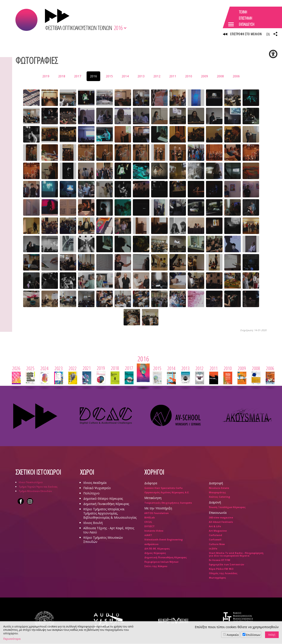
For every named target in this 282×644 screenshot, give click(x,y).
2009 (204, 76)
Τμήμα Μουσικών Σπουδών (35, 491)
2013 (141, 76)
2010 (189, 76)
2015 (109, 76)
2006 (236, 76)
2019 (46, 76)
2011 (173, 76)
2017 (78, 76)
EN (268, 34)
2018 (62, 76)
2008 (220, 76)
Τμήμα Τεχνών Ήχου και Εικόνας (38, 487)
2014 (125, 76)
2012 (157, 76)
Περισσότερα (12, 639)
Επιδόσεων (253, 635)
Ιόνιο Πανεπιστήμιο (31, 482)
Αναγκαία (233, 635)
